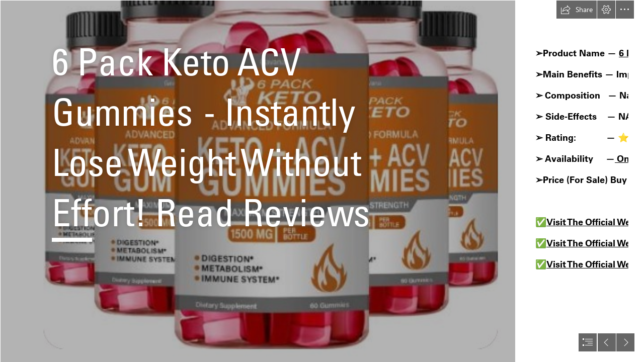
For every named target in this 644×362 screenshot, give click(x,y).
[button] (577, 10)
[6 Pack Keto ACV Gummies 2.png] (258, 181)
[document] (322, 181)
